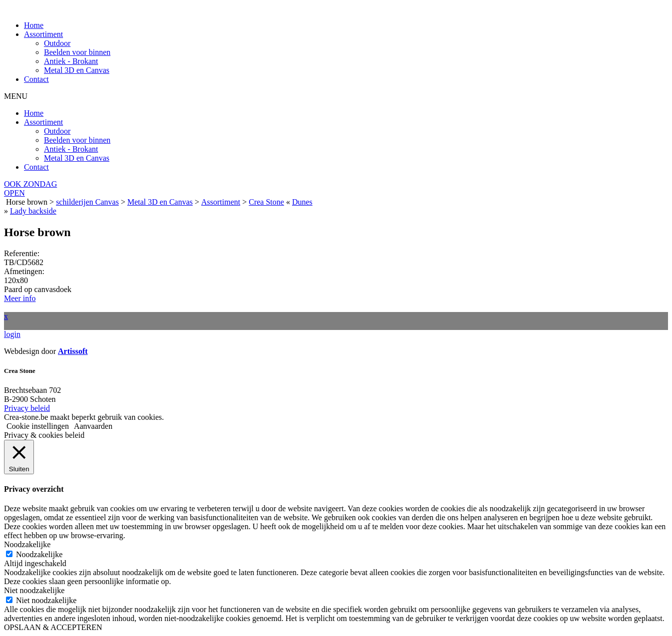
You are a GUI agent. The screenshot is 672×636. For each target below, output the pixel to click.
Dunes (302, 202)
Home (34, 25)
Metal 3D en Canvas (77, 70)
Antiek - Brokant (71, 61)
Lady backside (33, 211)
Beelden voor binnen (77, 52)
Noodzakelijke (39, 554)
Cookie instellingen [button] (38, 426)
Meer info (20, 298)
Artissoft (73, 351)
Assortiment (43, 34)
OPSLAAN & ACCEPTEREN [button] (53, 627)
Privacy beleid (27, 408)
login (12, 334)
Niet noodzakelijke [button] (34, 590)
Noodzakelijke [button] (27, 544)
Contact (36, 79)
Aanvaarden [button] (93, 426)
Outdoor (57, 43)
